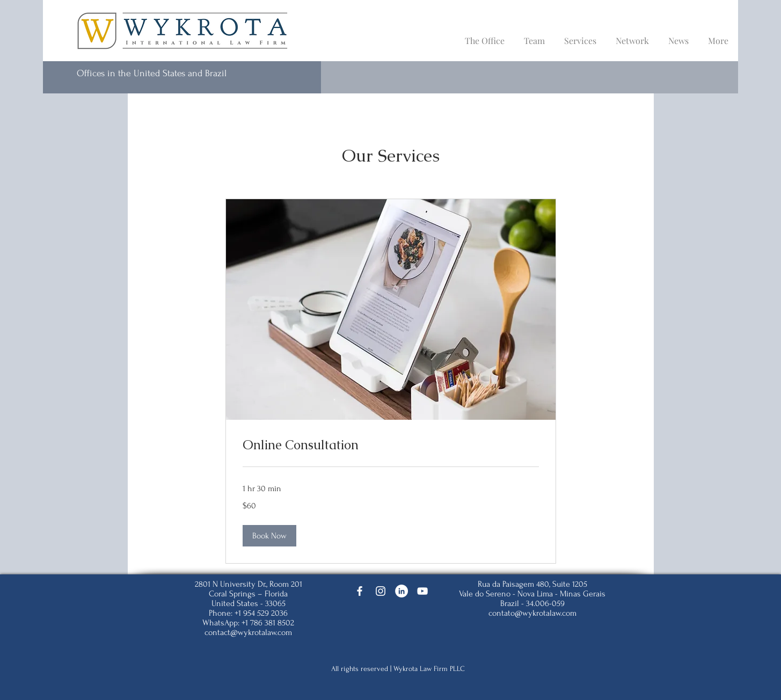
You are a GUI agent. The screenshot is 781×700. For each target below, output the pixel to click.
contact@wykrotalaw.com (248, 632)
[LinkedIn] (402, 591)
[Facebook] (360, 591)
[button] (269, 536)
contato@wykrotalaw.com (532, 613)
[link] (391, 445)
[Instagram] (381, 591)
